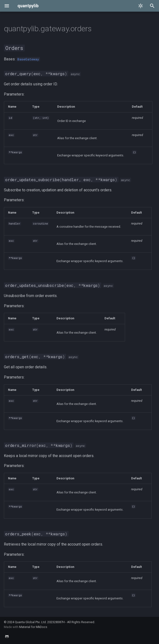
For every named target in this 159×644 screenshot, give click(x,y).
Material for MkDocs (33, 627)
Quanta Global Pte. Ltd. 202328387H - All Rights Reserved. (55, 622)
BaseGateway (28, 59)
